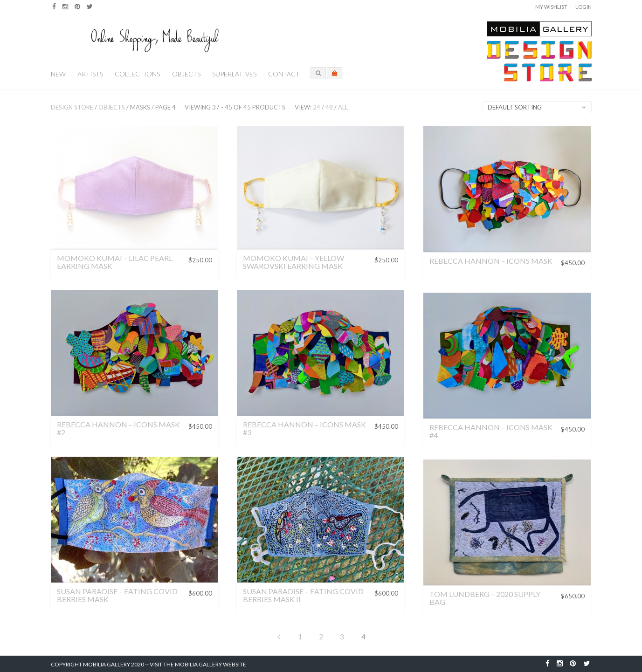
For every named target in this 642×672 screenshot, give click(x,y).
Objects (186, 74)
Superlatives (234, 74)
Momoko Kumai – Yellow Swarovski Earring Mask (293, 262)
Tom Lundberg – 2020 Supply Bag (485, 598)
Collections (137, 74)
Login (583, 7)
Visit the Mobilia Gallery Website (198, 664)
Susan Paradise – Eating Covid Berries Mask (117, 595)
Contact (284, 74)
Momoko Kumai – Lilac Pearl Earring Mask (115, 262)
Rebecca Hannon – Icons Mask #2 (118, 429)
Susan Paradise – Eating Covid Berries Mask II (303, 595)
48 (329, 107)
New (58, 74)
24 (317, 107)
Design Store (72, 107)
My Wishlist (551, 7)
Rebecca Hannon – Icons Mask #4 (491, 431)
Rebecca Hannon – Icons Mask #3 (304, 429)
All (343, 107)
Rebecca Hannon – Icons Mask (491, 261)
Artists (90, 74)
